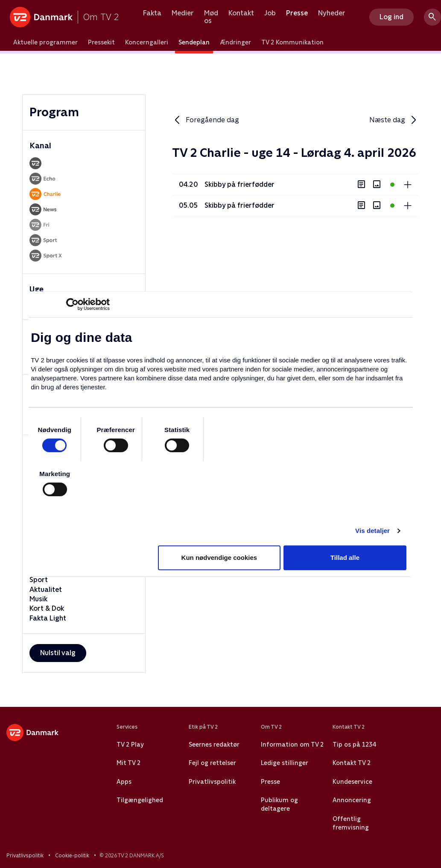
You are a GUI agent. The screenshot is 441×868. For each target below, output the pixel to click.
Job (270, 13)
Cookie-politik (72, 856)
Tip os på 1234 (354, 744)
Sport (39, 580)
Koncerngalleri (147, 42)
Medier (183, 13)
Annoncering (352, 800)
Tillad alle (345, 558)
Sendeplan (194, 42)
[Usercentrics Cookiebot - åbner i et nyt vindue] (72, 304)
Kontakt (241, 13)
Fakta (152, 13)
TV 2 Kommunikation (292, 42)
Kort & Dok (47, 608)
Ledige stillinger (285, 763)
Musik (38, 599)
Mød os (211, 17)
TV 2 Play (130, 744)
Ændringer (235, 42)
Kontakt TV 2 (352, 763)
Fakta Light (48, 618)
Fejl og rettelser (212, 763)
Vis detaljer (372, 531)
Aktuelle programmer (45, 42)
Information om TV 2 (292, 744)
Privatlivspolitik (212, 782)
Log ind (391, 17)
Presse (297, 13)
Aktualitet (46, 590)
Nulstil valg (58, 653)
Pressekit (101, 42)
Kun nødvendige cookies (219, 558)
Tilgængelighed (140, 800)
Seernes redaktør (214, 744)
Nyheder (332, 13)
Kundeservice (352, 782)
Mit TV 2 (129, 763)
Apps (124, 782)
